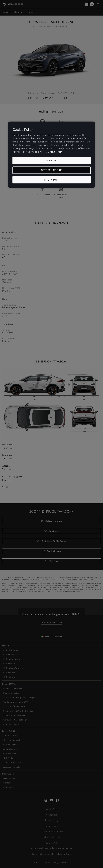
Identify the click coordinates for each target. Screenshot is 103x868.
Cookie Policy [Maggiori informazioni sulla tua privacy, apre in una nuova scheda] (55, 152)
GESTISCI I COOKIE (52, 170)
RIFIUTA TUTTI (51, 180)
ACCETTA (52, 160)
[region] (52, 155)
